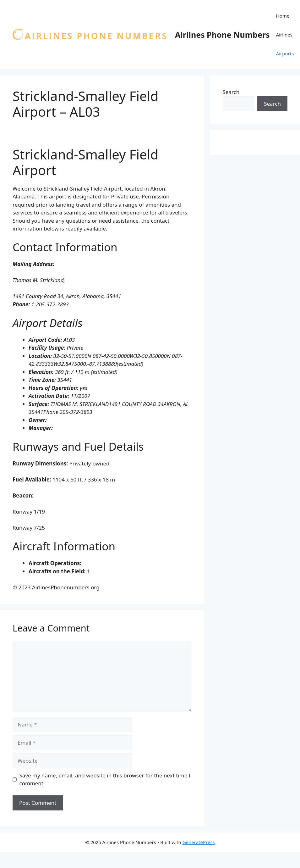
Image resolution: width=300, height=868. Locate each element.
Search (231, 92)
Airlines (284, 35)
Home (283, 16)
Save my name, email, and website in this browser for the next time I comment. (105, 779)
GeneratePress (199, 842)
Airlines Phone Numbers (222, 35)
